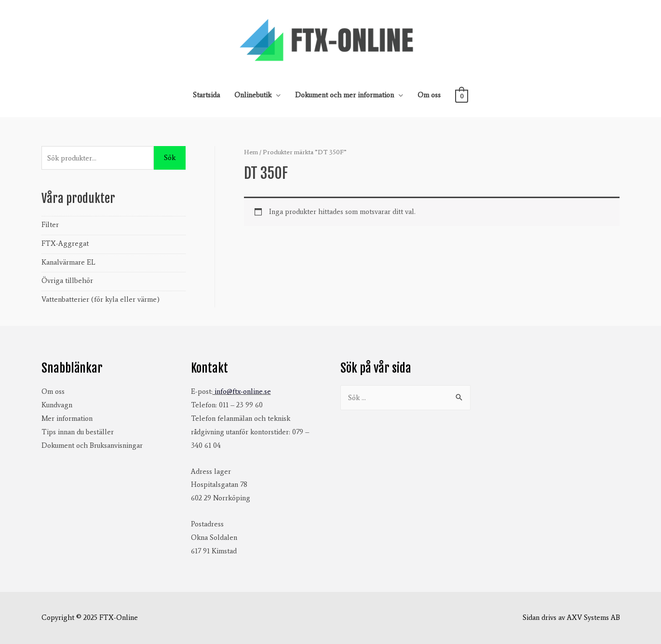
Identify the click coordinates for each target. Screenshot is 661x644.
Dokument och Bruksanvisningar (92, 445)
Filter (50, 225)
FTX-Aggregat (65, 243)
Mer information (67, 418)
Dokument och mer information (344, 95)
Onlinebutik (253, 95)
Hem (251, 152)
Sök (170, 158)
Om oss (429, 95)
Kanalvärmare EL (68, 262)
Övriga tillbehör (67, 281)
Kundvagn (57, 405)
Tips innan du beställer (78, 432)
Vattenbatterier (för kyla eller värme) (101, 299)
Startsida (206, 95)
